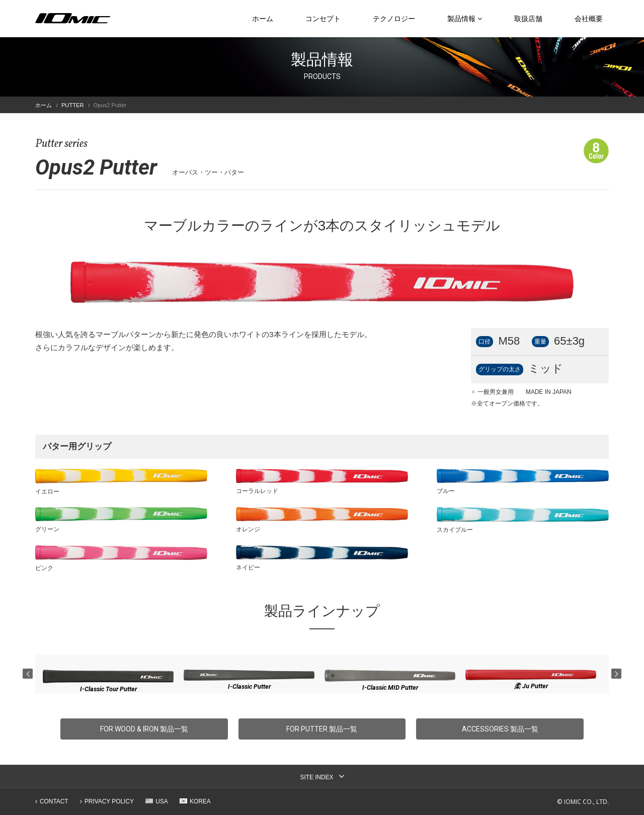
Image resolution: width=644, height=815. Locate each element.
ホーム (263, 19)
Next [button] (616, 674)
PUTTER (73, 105)
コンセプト (323, 19)
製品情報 (465, 19)
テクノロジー (394, 19)
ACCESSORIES (500, 729)
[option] (108, 681)
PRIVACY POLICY (109, 801)
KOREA (200, 801)
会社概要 (589, 19)
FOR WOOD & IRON (144, 729)
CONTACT (54, 801)
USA (162, 801)
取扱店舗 (528, 19)
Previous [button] (28, 674)
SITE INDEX (316, 777)
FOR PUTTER (322, 729)
